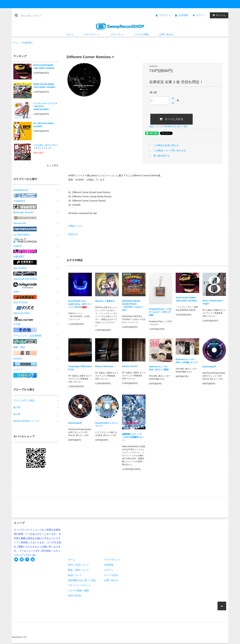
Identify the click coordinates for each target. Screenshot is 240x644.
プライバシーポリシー (80, 585)
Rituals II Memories (104, 366)
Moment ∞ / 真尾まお (105, 301)
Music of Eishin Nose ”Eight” (213, 302)
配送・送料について (78, 570)
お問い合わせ (166, 34)
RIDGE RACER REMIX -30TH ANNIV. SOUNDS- (44, 86)
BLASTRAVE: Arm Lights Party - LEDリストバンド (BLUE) (80, 304)
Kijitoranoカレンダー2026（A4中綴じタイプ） (187, 361)
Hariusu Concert (130, 366)
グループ (117, 34)
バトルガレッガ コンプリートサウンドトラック (46, 147)
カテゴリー (92, 34)
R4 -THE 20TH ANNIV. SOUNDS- (43, 125)
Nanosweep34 (209, 367)
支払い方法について (78, 565)
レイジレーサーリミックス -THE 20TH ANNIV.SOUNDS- (45, 106)
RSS (70, 596)
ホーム (70, 34)
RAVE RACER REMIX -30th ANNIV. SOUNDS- (44, 67)
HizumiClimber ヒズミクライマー (106, 424)
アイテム (218, 15)
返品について (155, 126)
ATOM (78, 596)
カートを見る (111, 575)
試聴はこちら (75, 226)
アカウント (165, 15)
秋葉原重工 (28, 43)
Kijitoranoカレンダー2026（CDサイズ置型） (159, 368)
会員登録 (183, 15)
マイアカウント (112, 560)
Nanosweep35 (75, 423)
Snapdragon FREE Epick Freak (80, 368)
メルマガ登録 (142, 34)
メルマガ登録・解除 (78, 590)
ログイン (201, 15)
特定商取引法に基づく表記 (176, 126)
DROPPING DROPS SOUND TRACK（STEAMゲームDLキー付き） (133, 306)
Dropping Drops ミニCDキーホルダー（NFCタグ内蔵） (160, 312)
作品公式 (73, 234)
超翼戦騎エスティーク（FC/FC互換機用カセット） (133, 437)
